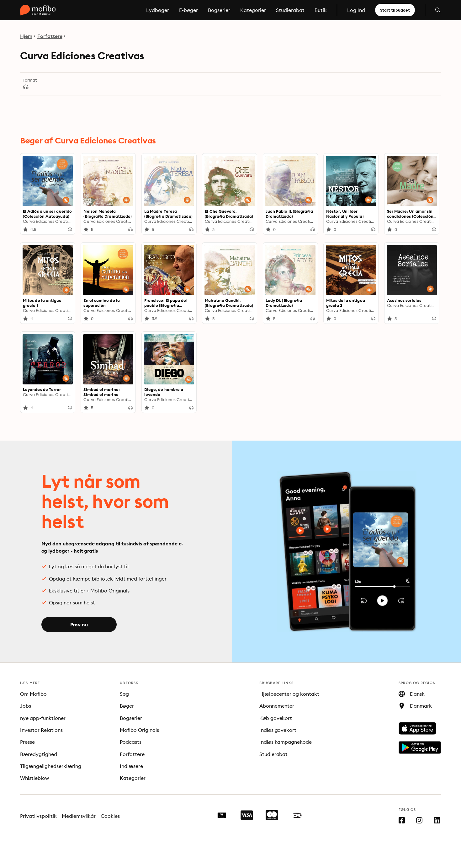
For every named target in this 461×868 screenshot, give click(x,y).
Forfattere (50, 36)
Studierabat (290, 10)
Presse (27, 742)
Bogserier (219, 10)
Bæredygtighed (39, 754)
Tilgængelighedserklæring (51, 766)
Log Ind (356, 10)
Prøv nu (79, 624)
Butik (321, 10)
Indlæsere (131, 766)
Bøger (127, 706)
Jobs (26, 706)
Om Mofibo (33, 694)
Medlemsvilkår (79, 816)
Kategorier (253, 10)
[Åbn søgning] (438, 10)
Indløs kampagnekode (286, 742)
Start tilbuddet (395, 10)
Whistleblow (34, 778)
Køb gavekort (276, 718)
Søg (124, 694)
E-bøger (188, 10)
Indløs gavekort (278, 730)
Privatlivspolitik (38, 816)
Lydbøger (158, 10)
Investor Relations (41, 730)
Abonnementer (277, 706)
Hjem (26, 36)
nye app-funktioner (43, 718)
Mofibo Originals (139, 730)
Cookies (110, 816)
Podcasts (131, 742)
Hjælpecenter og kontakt (289, 694)
